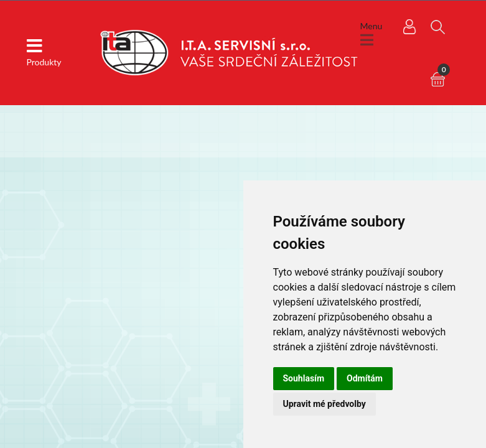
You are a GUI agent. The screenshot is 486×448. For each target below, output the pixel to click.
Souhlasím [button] (304, 378)
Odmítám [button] (365, 378)
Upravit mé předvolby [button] (325, 404)
